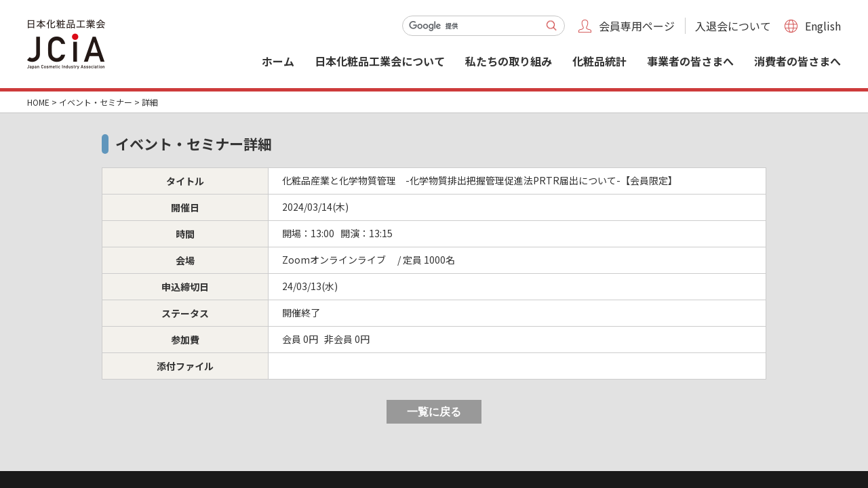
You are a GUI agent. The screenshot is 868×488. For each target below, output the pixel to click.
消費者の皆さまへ (797, 61)
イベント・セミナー (96, 102)
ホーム (278, 61)
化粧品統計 (599, 61)
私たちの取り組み (509, 61)
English (823, 26)
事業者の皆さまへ (690, 61)
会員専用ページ (637, 26)
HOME (38, 102)
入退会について (733, 26)
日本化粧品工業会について (380, 61)
